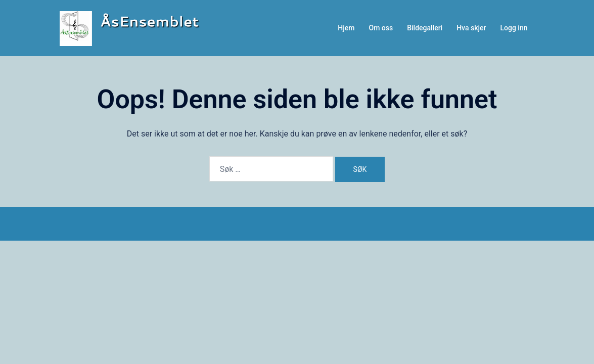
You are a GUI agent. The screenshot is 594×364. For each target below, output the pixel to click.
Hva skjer (471, 28)
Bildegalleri (425, 28)
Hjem (346, 28)
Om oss (381, 28)
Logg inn (514, 28)
